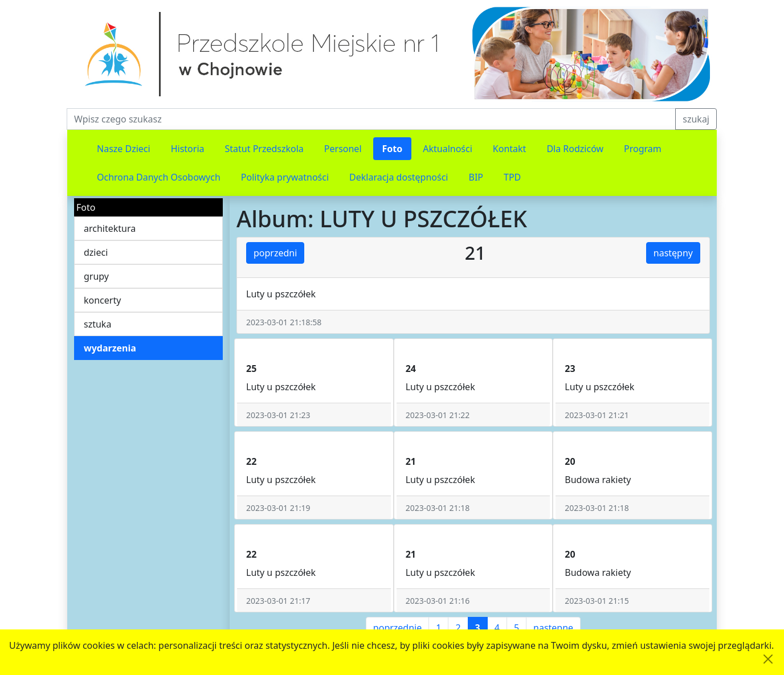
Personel (343, 149)
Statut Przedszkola (264, 149)
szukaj (696, 119)
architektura (110, 228)
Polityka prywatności (285, 177)
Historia (188, 149)
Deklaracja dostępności (399, 177)
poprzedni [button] (275, 253)
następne (553, 628)
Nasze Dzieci (124, 149)
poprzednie (397, 628)
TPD (512, 177)
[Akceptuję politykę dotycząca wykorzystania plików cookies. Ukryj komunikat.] (768, 659)
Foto (393, 149)
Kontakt (510, 149)
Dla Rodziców (575, 149)
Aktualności (448, 149)
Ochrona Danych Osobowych (159, 177)
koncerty (102, 300)
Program (643, 149)
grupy (96, 276)
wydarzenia (110, 348)
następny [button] (673, 253)
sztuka (97, 324)
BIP (476, 177)
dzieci (96, 252)
